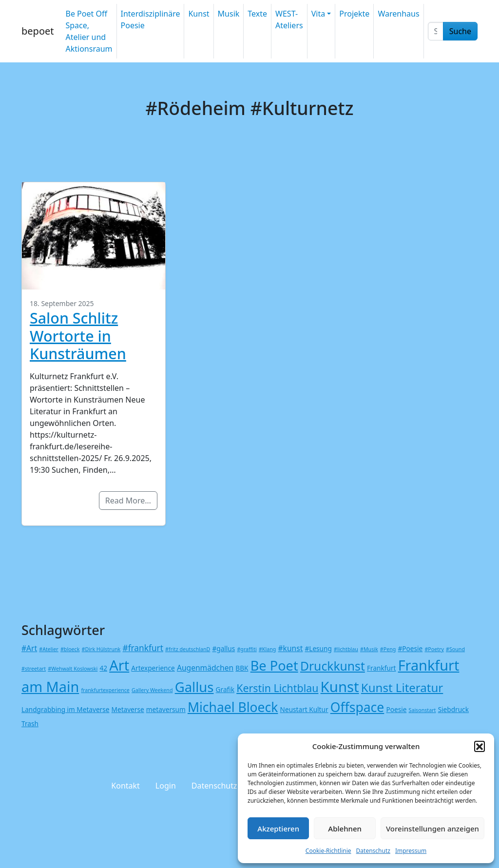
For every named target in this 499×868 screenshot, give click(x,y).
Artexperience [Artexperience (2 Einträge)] (153, 668)
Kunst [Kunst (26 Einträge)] (340, 687)
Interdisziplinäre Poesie (151, 19)
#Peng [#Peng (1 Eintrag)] (388, 649)
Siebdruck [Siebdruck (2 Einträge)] (453, 709)
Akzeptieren (278, 829)
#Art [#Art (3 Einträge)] (29, 648)
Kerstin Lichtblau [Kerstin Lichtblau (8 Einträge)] (277, 688)
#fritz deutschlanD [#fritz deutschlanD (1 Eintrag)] (188, 649)
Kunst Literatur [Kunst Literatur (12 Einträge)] (402, 687)
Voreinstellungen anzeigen (432, 829)
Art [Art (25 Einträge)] (119, 665)
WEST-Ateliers (289, 19)
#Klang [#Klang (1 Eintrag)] (267, 649)
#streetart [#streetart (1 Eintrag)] (34, 669)
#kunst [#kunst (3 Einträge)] (290, 648)
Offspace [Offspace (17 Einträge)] (357, 707)
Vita (318, 14)
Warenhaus (398, 14)
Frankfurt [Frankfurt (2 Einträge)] (381, 668)
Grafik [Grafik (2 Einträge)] (225, 689)
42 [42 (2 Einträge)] (103, 668)
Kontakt (125, 786)
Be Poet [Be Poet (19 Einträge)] (274, 665)
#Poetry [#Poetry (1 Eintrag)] (434, 649)
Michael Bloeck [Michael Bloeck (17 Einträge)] (233, 707)
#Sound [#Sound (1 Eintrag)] (455, 649)
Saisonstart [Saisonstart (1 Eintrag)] (422, 710)
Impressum (411, 851)
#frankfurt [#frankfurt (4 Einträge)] (143, 648)
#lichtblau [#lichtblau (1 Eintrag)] (346, 649)
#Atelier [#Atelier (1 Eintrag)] (48, 649)
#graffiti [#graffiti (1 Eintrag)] (247, 649)
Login (166, 786)
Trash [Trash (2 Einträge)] (30, 723)
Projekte (354, 14)
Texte (257, 14)
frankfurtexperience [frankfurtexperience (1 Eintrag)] (105, 690)
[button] (480, 746)
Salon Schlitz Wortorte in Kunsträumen (78, 336)
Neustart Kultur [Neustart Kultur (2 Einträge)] (304, 709)
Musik (229, 14)
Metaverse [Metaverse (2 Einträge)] (128, 709)
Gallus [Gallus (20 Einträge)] (194, 687)
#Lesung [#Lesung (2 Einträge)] (318, 648)
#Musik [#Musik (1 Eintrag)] (369, 649)
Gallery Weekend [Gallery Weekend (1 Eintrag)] (152, 690)
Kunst (199, 14)
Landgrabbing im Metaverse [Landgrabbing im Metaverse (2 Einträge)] (65, 709)
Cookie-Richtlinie (328, 851)
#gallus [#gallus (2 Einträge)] (224, 648)
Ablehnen (345, 829)
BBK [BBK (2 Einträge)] (242, 668)
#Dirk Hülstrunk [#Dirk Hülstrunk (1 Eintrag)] (101, 649)
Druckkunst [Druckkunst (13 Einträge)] (333, 666)
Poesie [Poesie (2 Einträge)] (396, 709)
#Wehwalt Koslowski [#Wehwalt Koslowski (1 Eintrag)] (73, 669)
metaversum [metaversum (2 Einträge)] (166, 709)
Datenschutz (373, 851)
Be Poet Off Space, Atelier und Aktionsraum (89, 31)
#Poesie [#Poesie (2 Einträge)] (411, 648)
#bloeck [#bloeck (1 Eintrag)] (70, 649)
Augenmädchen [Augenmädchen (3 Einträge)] (205, 668)
